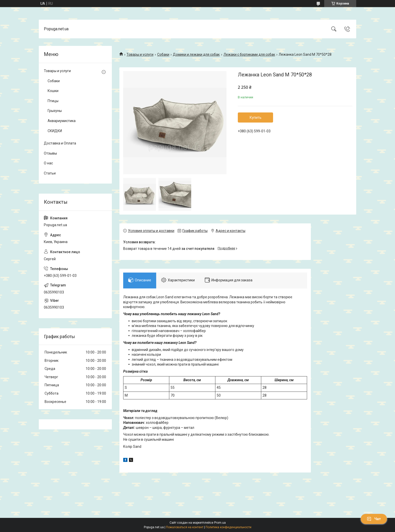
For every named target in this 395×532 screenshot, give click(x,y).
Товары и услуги (140, 54)
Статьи (50, 173)
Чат (374, 519)
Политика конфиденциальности (228, 527)
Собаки (163, 54)
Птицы (53, 101)
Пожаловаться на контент (185, 527)
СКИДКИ (55, 131)
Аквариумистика (62, 121)
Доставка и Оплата (60, 143)
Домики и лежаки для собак (196, 54)
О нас (48, 163)
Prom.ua (220, 523)
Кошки (53, 91)
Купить (256, 117)
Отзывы (50, 153)
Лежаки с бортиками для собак (249, 54)
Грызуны (55, 111)
